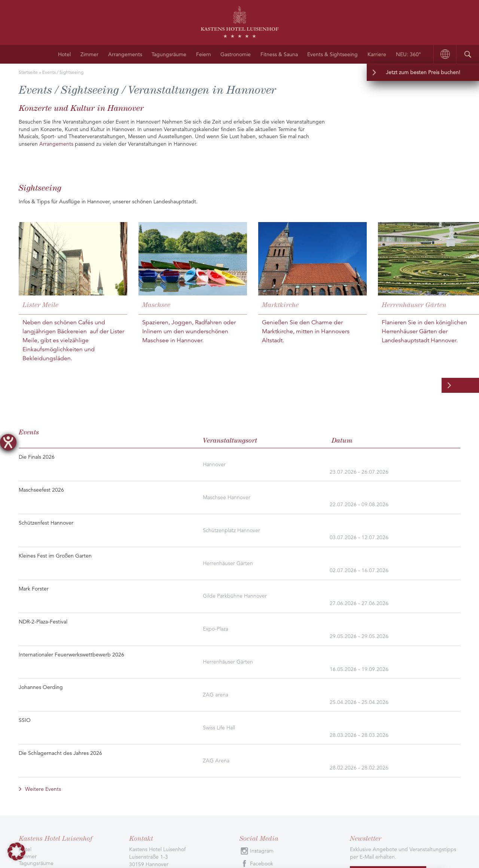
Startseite (28, 72)
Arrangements (125, 54)
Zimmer (89, 54)
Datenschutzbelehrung (128, 801)
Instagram (262, 695)
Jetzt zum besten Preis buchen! (423, 72)
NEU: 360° (408, 54)
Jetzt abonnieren (388, 719)
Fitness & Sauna (279, 54)
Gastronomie (236, 54)
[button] (16, 852)
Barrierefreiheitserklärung (238, 801)
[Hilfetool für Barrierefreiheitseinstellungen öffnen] (8, 442)
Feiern (204, 54)
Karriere (377, 54)
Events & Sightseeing (332, 54)
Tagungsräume (169, 54)
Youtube (260, 721)
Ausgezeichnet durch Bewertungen (81, 751)
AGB (197, 801)
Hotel (64, 54)
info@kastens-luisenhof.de (177, 731)
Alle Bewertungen (159, 751)
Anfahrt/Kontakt (38, 721)
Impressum (173, 801)
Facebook (262, 708)
